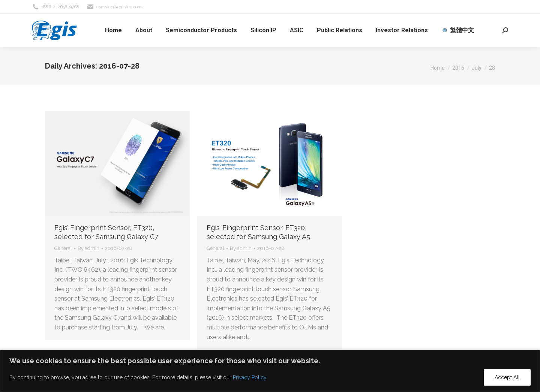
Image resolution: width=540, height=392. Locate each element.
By (88, 248)
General (63, 248)
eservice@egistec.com (114, 7)
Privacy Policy (250, 377)
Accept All (507, 377)
